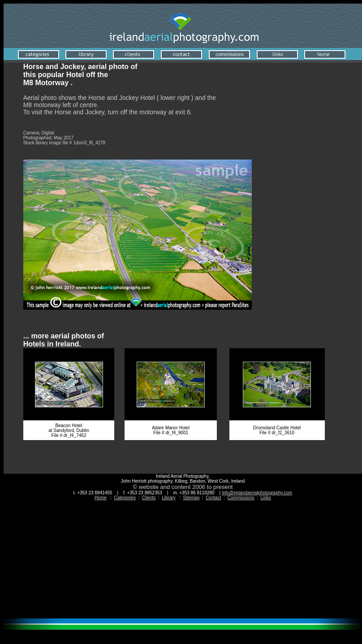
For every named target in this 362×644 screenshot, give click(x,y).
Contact (213, 498)
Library (169, 498)
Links (265, 498)
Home (101, 498)
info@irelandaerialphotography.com (257, 493)
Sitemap (192, 498)
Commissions (241, 498)
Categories (125, 498)
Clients (149, 498)
